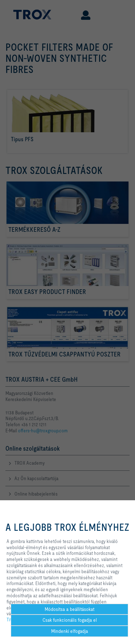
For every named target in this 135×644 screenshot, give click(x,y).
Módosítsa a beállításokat (69, 609)
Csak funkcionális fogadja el (70, 620)
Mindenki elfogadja (70, 631)
